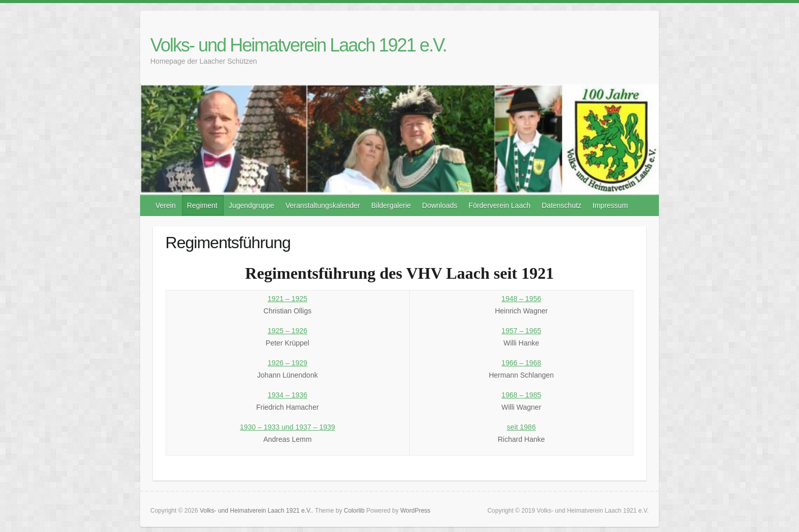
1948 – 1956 (521, 299)
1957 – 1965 (521, 331)
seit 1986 (522, 427)
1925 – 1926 (287, 331)
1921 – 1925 (287, 299)
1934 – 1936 (287, 395)
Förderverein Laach (500, 205)
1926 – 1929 (287, 363)
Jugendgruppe (252, 205)
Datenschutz (562, 205)
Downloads (440, 205)
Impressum (610, 205)
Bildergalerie (391, 205)
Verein (166, 205)
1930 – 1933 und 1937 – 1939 (288, 427)
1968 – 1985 (521, 395)
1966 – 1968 (521, 363)
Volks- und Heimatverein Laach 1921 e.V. (298, 45)
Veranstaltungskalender (323, 205)
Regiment (202, 205)
